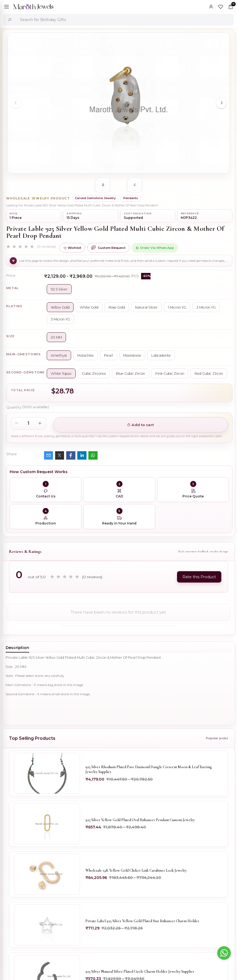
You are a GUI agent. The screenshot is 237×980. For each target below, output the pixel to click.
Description (17, 648)
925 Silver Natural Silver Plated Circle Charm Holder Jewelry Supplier (140, 972)
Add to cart (140, 425)
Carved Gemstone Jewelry (95, 198)
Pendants (131, 198)
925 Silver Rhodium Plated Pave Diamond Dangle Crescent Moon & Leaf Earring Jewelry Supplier (149, 769)
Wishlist (72, 248)
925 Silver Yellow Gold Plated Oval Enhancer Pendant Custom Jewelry (140, 820)
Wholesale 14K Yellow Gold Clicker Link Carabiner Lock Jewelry (136, 871)
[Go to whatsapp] (224, 953)
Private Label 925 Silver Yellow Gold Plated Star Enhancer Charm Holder (142, 921)
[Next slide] (221, 103)
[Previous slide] (16, 103)
